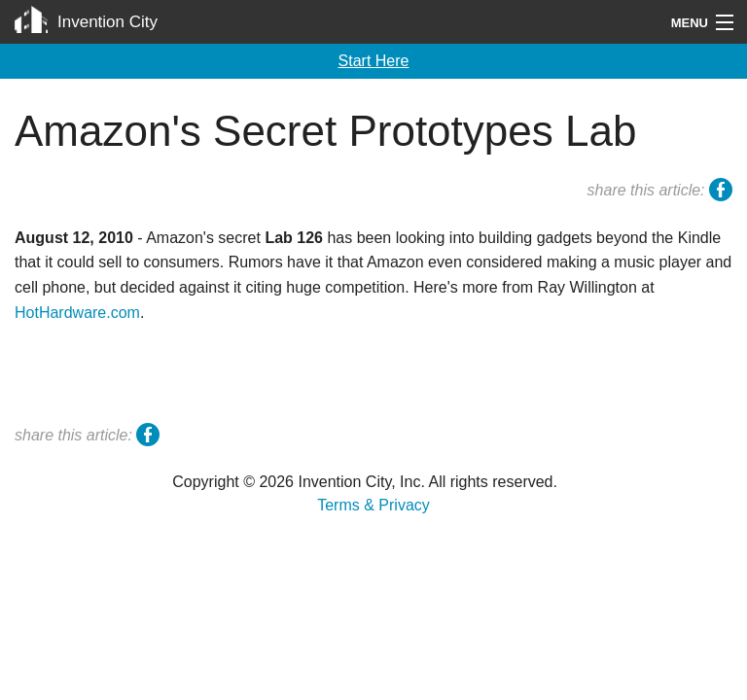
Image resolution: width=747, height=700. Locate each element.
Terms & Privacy (373, 505)
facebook (721, 192)
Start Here (374, 61)
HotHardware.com (77, 313)
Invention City (107, 22)
